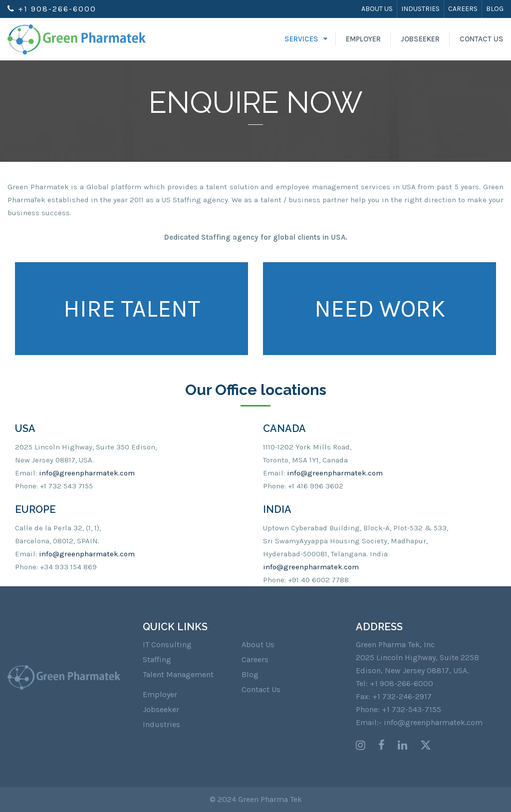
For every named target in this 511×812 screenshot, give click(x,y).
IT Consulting (167, 644)
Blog (495, 9)
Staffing (157, 659)
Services (301, 39)
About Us (377, 9)
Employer (363, 39)
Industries (420, 9)
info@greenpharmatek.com (87, 473)
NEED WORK (380, 309)
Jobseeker (420, 39)
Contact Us (482, 39)
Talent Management (178, 674)
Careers (463, 9)
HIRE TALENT (132, 309)
